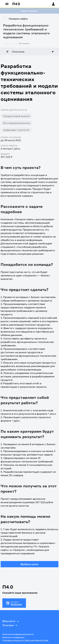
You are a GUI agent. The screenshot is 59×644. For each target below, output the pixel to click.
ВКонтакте (11, 621)
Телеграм (10, 625)
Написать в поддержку (13, 637)
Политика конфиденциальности (18, 634)
